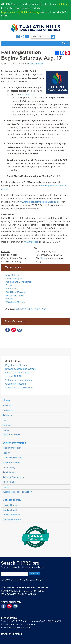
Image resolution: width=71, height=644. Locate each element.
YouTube (14, 330)
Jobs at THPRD (14, 376)
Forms (6, 430)
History (6, 453)
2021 (44, 309)
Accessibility (9, 468)
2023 (30, 309)
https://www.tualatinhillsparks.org (20, 12)
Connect (7, 425)
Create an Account (16, 384)
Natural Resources (14, 295)
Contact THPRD (12, 500)
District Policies (10, 482)
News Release (36, 64)
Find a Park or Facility (17, 373)
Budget (9, 299)
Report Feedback (11, 515)
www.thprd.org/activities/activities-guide (40, 202)
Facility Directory (11, 505)
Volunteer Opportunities (18, 380)
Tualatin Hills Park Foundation (17, 492)
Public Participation (15, 278)
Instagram (19, 330)
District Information (14, 443)
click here (63, 4)
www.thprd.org (27, 94)
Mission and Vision (12, 448)
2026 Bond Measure (15, 302)
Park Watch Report (12, 520)
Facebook (8, 330)
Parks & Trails (9, 410)
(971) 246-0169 (23, 628)
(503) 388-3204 (28, 624)
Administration (10, 472)
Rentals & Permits (11, 435)
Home (6, 400)
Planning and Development (19, 282)
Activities (7, 415)
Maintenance (12, 289)
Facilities (7, 406)
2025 (17, 309)
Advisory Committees (13, 477)
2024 (24, 309)
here (43, 258)
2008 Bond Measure (15, 292)
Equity (6, 487)
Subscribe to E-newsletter (19, 388)
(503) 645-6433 (9, 594)
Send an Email (10, 510)
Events (9, 285)
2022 (37, 309)
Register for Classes (16, 365)
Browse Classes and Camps (20, 369)
